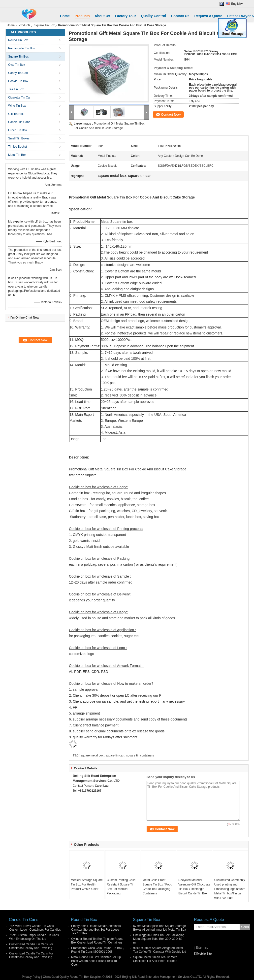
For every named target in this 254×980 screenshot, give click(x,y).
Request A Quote (208, 16)
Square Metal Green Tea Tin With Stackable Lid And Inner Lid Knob (155, 959)
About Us (102, 16)
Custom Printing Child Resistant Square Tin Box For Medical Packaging (121, 887)
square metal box (92, 755)
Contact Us (180, 16)
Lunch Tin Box (18, 130)
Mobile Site (203, 954)
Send (245, 927)
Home (65, 16)
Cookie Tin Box (18, 81)
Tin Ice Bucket (18, 147)
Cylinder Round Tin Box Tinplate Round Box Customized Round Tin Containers (97, 941)
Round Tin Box (18, 40)
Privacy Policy (31, 977)
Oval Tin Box (17, 65)
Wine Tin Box (17, 106)
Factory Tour (126, 16)
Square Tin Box (44, 25)
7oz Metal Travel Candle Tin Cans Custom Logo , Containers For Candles (35, 928)
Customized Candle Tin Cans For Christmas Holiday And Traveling (31, 946)
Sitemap (202, 947)
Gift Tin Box (16, 114)
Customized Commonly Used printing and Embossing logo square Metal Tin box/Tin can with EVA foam (230, 889)
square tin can (115, 755)
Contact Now (171, 114)
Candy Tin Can (18, 73)
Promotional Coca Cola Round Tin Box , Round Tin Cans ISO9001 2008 (97, 950)
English (237, 4)
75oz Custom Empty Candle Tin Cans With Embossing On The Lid (34, 937)
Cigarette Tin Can (20, 98)
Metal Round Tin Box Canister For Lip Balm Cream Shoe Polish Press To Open (96, 961)
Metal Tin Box (17, 155)
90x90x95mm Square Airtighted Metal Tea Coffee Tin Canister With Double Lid (160, 950)
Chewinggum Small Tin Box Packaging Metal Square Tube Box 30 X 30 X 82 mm (159, 939)
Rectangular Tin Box (22, 48)
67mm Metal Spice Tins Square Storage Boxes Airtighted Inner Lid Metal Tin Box (160, 928)
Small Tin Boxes (19, 138)
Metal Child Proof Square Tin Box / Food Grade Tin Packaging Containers (157, 887)
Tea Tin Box (16, 89)
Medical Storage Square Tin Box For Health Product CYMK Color (87, 884)
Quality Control (153, 16)
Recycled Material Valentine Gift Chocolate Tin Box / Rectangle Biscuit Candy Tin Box (194, 887)
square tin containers (140, 755)
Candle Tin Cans (19, 122)
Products (82, 16)
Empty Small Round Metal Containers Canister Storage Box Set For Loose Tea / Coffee (96, 930)
